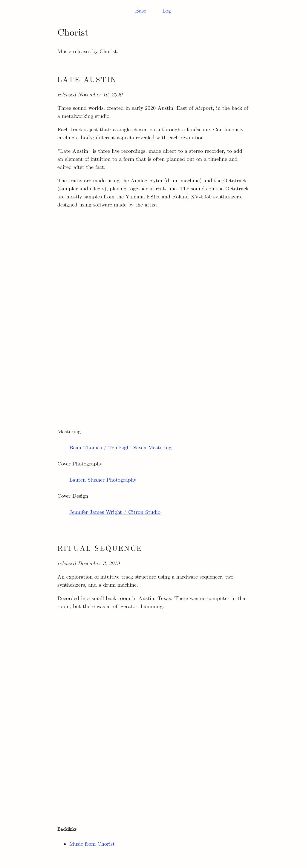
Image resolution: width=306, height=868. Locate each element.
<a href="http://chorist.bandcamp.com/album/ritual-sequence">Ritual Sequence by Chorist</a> (153, 712)
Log (167, 11)
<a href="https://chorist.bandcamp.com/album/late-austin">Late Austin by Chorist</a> (153, 310)
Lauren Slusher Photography (103, 480)
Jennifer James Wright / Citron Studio (115, 512)
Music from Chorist (92, 844)
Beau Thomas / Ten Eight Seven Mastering (120, 448)
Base (141, 11)
